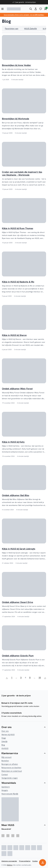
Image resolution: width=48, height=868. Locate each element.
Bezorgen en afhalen (10, 764)
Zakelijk (4, 741)
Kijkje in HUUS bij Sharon (14, 335)
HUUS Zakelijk (31, 29)
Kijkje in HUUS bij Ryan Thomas (18, 228)
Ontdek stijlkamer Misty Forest (17, 389)
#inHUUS (5, 748)
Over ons (5, 731)
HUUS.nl (10, 865)
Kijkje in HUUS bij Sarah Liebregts (19, 549)
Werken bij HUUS (8, 734)
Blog (3, 745)
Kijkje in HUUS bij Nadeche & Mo (18, 282)
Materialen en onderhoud (12, 771)
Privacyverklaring (25, 861)
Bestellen (5, 761)
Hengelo (5, 790)
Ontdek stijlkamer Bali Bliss (16, 495)
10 (40, 678)
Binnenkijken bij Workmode (16, 119)
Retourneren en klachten (11, 768)
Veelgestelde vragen (10, 778)
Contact (5, 774)
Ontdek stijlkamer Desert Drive (18, 602)
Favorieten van (12, 29)
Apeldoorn (6, 787)
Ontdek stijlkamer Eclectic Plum (18, 656)
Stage (4, 738)
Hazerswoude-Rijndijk (10, 794)
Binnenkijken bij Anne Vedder (17, 65)
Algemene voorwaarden (9, 861)
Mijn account (6, 757)
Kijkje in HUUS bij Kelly (13, 442)
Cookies (35, 861)
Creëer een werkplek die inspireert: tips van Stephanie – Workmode (22, 173)
